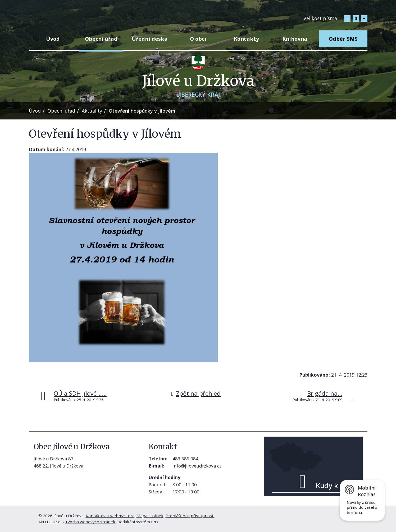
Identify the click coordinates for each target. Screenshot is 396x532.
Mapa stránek (150, 516)
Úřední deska (150, 39)
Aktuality (92, 111)
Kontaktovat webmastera (110, 516)
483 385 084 (185, 459)
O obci (198, 39)
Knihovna (295, 39)
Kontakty (246, 39)
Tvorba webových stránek (90, 522)
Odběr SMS (343, 39)
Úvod (53, 39)
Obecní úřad (101, 39)
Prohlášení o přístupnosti (190, 516)
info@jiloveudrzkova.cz (197, 466)
